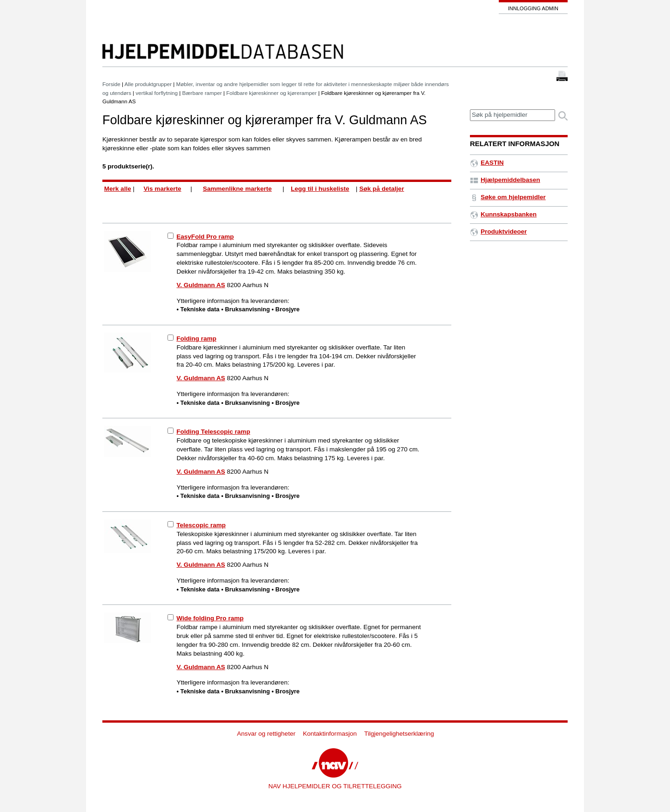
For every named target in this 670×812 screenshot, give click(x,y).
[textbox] (513, 115)
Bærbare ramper (202, 93)
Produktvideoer (498, 232)
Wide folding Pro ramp (210, 618)
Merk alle (118, 189)
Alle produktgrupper (148, 84)
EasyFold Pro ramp (205, 237)
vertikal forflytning (157, 93)
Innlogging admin (533, 8)
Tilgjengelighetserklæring (399, 734)
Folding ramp (196, 339)
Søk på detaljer (382, 189)
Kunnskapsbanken (503, 214)
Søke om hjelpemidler (508, 197)
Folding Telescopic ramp (213, 432)
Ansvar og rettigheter (266, 734)
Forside (111, 84)
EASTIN (487, 163)
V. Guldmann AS (201, 285)
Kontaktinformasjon (330, 734)
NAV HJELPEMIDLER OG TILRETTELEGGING (335, 786)
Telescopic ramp (201, 525)
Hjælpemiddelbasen (505, 180)
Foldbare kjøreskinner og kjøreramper (271, 93)
